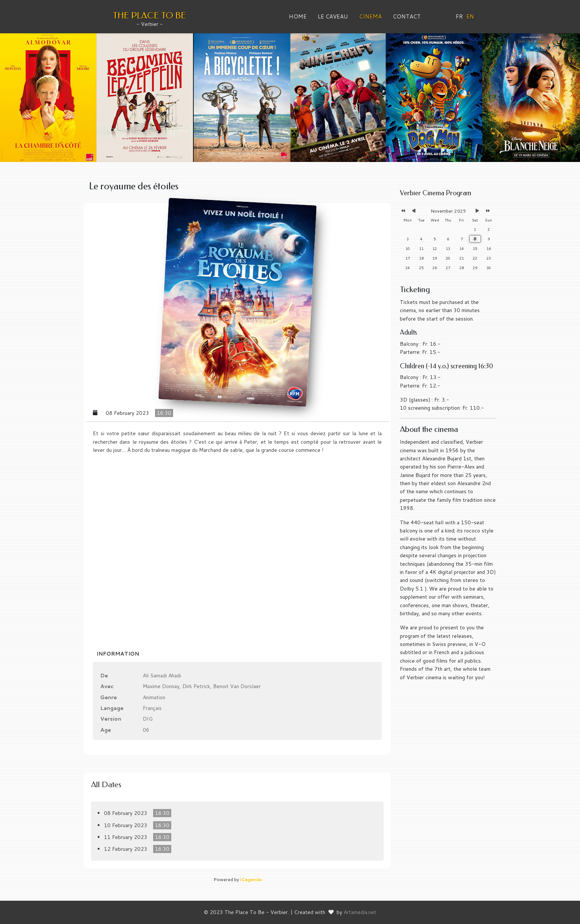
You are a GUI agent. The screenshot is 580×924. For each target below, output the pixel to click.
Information (118, 654)
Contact (407, 16)
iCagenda (251, 879)
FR (459, 16)
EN (470, 16)
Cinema (370, 16)
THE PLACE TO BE (149, 16)
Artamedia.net (360, 912)
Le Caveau (333, 16)
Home (298, 16)
